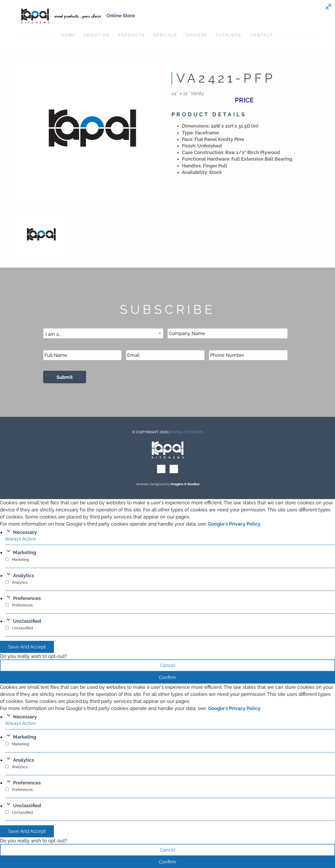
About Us (97, 35)
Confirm (167, 677)
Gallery (197, 35)
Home (68, 35)
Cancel (168, 665)
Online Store (121, 16)
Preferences (27, 598)
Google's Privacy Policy (234, 524)
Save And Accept (27, 647)
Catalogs (229, 35)
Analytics (24, 575)
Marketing (25, 552)
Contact (262, 35)
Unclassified (27, 621)
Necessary (25, 532)
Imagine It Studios (185, 484)
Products (132, 35)
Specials (166, 35)
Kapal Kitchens (187, 432)
